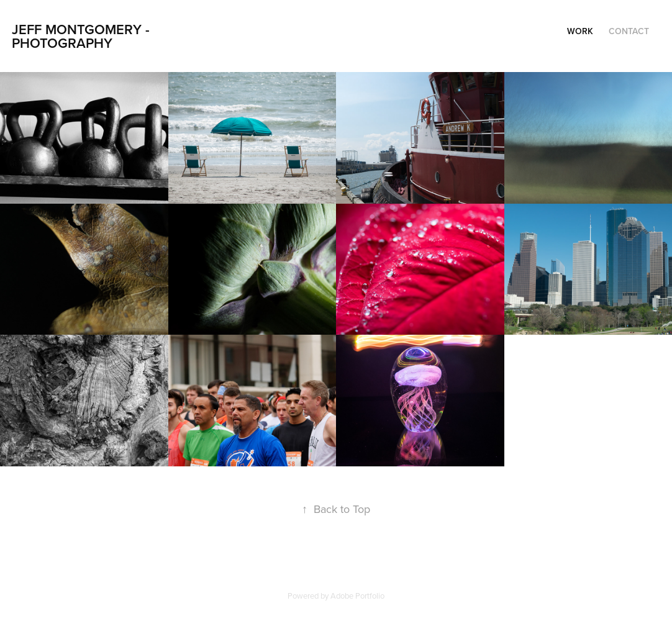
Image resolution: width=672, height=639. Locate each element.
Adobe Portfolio (357, 596)
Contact (629, 31)
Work (580, 31)
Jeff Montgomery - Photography (83, 36)
